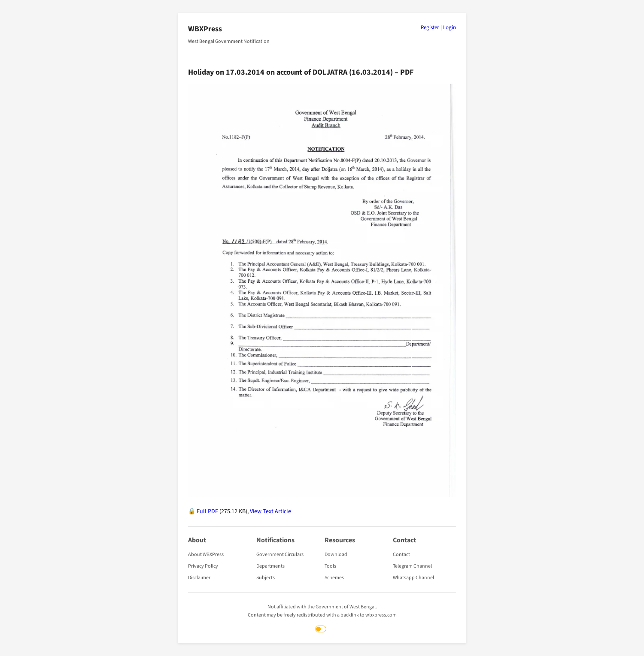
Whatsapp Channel (413, 578)
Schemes (334, 578)
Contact (401, 555)
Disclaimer (199, 578)
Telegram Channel (412, 566)
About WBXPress (206, 555)
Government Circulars (280, 555)
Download (336, 555)
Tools (330, 566)
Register (430, 27)
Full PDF (207, 511)
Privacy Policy (203, 566)
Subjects (266, 578)
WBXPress (205, 29)
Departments (270, 566)
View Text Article (270, 511)
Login (450, 27)
